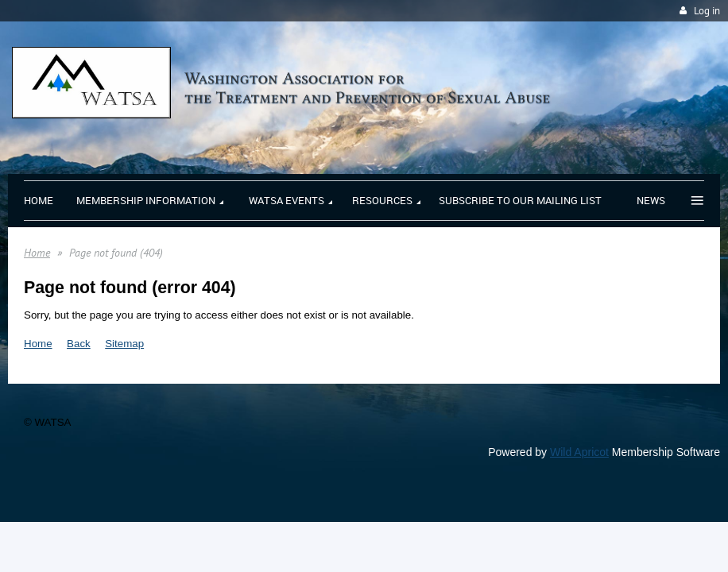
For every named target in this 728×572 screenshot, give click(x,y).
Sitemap (124, 344)
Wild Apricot (579, 452)
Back (79, 344)
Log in (707, 11)
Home (37, 253)
